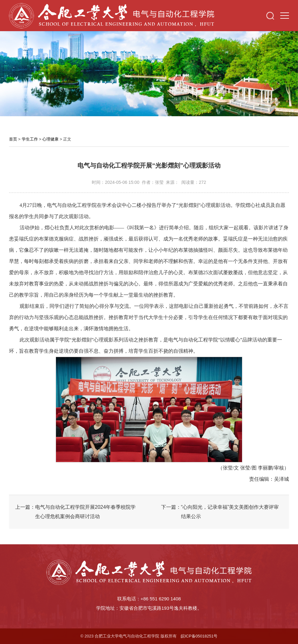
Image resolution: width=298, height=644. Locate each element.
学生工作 (30, 139)
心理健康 (50, 139)
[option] (149, 72)
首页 (13, 139)
